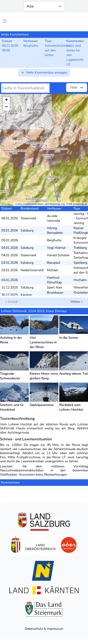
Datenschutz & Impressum (44, 629)
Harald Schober (58, 255)
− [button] (6, 107)
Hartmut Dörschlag (54, 280)
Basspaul (54, 263)
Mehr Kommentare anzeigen (44, 73)
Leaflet (19, 204)
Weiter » (76, 302)
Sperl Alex (55, 287)
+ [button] (6, 100)
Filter (77, 88)
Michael (52, 270)
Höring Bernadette (55, 230)
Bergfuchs (54, 240)
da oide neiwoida (53, 218)
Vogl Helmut (56, 248)
